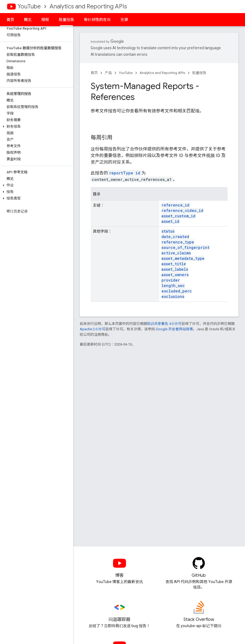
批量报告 (199, 73)
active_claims (176, 253)
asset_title (174, 264)
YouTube (29, 6)
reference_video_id (182, 210)
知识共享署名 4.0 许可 (164, 324)
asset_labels (175, 269)
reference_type (178, 242)
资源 (124, 20)
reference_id (175, 205)
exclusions (173, 296)
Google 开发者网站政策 (174, 329)
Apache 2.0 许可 (93, 329)
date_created (175, 237)
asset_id (170, 221)
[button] (36, 127)
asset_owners (175, 275)
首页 (10, 20)
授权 (45, 20)
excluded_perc (177, 291)
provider (171, 280)
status (168, 231)
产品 (108, 73)
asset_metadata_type (183, 258)
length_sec (173, 286)
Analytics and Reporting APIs (88, 6)
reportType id (125, 173)
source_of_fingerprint (186, 247)
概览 (28, 20)
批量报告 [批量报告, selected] (66, 20)
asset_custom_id (178, 216)
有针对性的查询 (97, 20)
